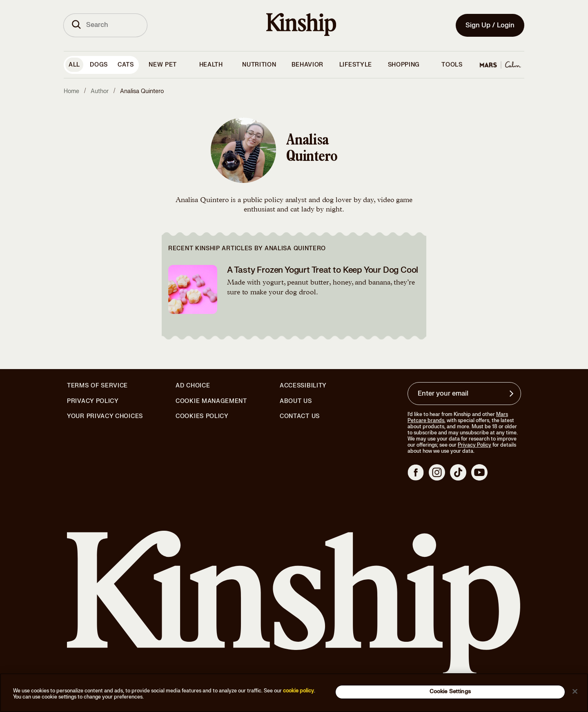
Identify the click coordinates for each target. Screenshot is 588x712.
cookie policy (298, 691)
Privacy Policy (93, 401)
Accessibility (303, 386)
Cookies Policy (202, 416)
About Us (296, 401)
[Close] (575, 691)
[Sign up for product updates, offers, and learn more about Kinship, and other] (512, 394)
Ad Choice (193, 386)
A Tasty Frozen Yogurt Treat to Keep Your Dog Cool (323, 270)
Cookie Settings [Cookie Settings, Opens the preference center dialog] (450, 692)
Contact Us (300, 416)
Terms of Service (97, 386)
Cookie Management (211, 401)
